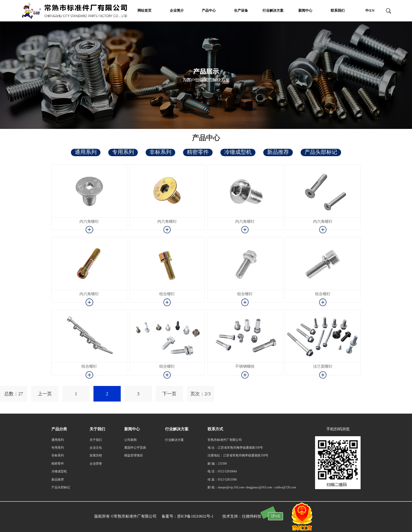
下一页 (169, 394)
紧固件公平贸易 (135, 448)
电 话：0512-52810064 (222, 471)
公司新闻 (130, 440)
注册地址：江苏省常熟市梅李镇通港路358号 (238, 455)
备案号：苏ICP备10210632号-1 (188, 516)
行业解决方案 (273, 11)
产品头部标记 (321, 152)
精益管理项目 (134, 455)
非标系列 (160, 152)
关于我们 (96, 440)
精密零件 (198, 152)
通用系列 (86, 152)
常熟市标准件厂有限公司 (225, 440)
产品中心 (209, 11)
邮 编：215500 (217, 464)
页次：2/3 (200, 394)
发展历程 (96, 455)
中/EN (370, 11)
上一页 (45, 394)
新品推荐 (278, 152)
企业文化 (96, 448)
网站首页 (144, 11)
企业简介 (177, 11)
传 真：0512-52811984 (222, 480)
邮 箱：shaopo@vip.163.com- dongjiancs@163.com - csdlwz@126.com (252, 487)
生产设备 (241, 11)
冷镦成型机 (238, 152)
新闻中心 (305, 11)
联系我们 (338, 11)
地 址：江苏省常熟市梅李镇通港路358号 (235, 448)
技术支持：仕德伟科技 (242, 516)
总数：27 (14, 394)
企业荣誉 (96, 464)
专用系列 (123, 152)
